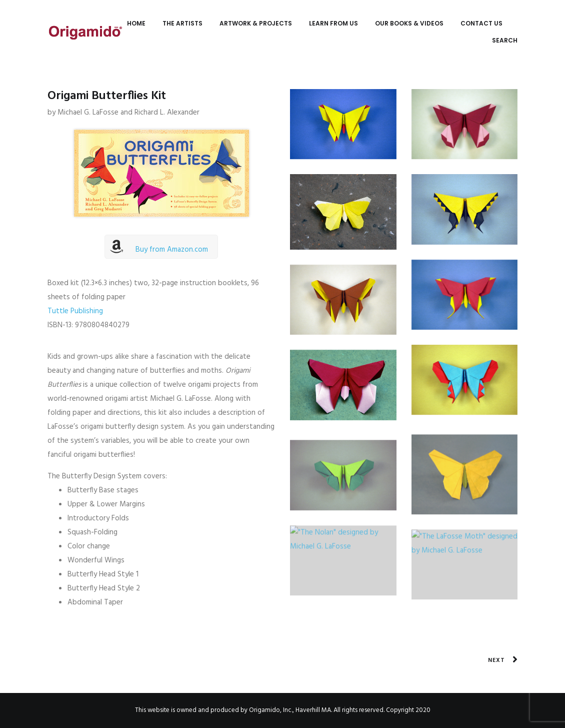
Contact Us (481, 23)
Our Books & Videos (409, 23)
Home (136, 23)
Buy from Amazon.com (172, 250)
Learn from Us (333, 23)
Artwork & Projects (256, 23)
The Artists (182, 23)
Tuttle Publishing (75, 311)
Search (505, 40)
